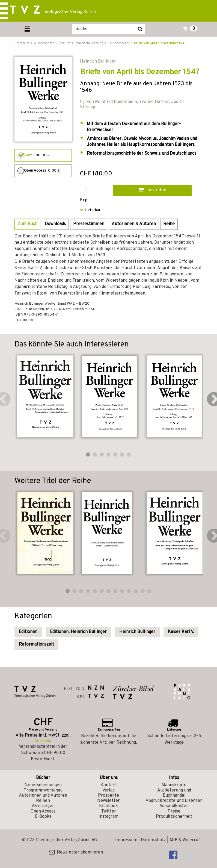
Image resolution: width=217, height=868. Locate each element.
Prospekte (108, 796)
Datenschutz (153, 840)
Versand (43, 741)
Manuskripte (174, 785)
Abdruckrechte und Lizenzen (174, 801)
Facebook (108, 806)
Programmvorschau (43, 790)
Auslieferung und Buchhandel (174, 793)
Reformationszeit (36, 645)
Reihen (43, 801)
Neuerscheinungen (43, 785)
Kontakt (109, 785)
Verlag (108, 790)
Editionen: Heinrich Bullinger (78, 632)
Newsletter (108, 801)
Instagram (108, 817)
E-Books (43, 817)
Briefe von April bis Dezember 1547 (160, 43)
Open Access (43, 811)
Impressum (126, 840)
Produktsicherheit (174, 817)
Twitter (109, 811)
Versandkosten (174, 806)
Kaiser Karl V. (181, 632)
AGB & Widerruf (185, 840)
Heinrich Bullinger (137, 632)
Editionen (28, 632)
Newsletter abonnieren (76, 852)
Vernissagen (43, 806)
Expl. (85, 200)
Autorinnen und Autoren (43, 796)
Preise (174, 811)
